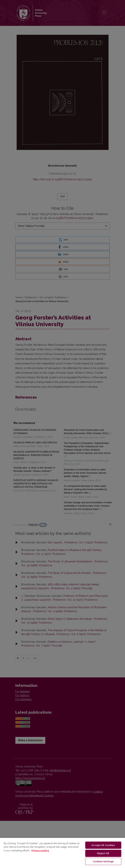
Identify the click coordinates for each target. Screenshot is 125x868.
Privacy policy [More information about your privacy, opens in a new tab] (40, 851)
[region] (62, 853)
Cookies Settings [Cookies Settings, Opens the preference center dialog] (103, 861)
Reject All (103, 853)
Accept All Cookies (103, 845)
